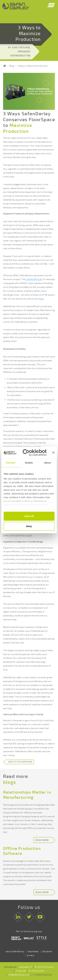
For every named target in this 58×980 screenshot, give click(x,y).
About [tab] (47, 463)
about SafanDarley (15, 951)
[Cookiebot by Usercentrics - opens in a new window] (35, 453)
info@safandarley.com (19, 975)
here (41, 299)
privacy (31, 955)
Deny (29, 526)
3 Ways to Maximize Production (33, 66)
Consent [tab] (10, 463)
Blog (12, 66)
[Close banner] (53, 452)
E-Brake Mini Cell (34, 279)
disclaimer (47, 951)
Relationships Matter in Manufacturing (27, 795)
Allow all (29, 516)
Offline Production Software (22, 851)
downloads (33, 951)
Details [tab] (29, 463)
